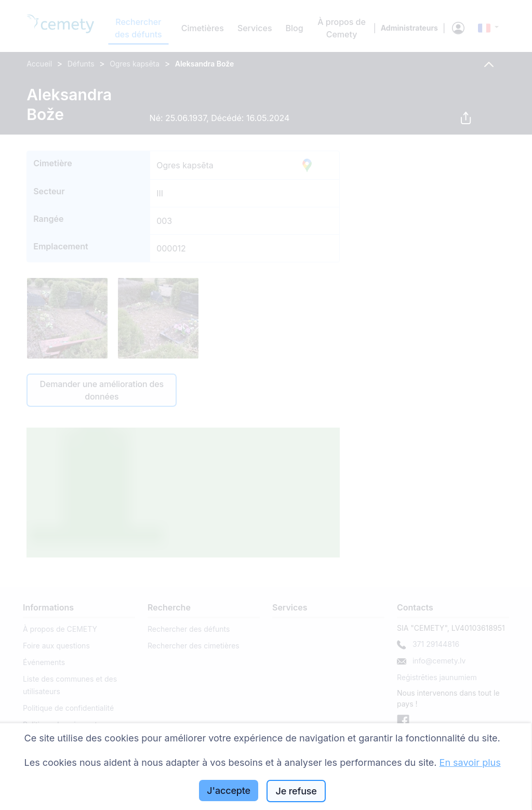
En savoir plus (470, 762)
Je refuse (296, 791)
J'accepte (229, 791)
